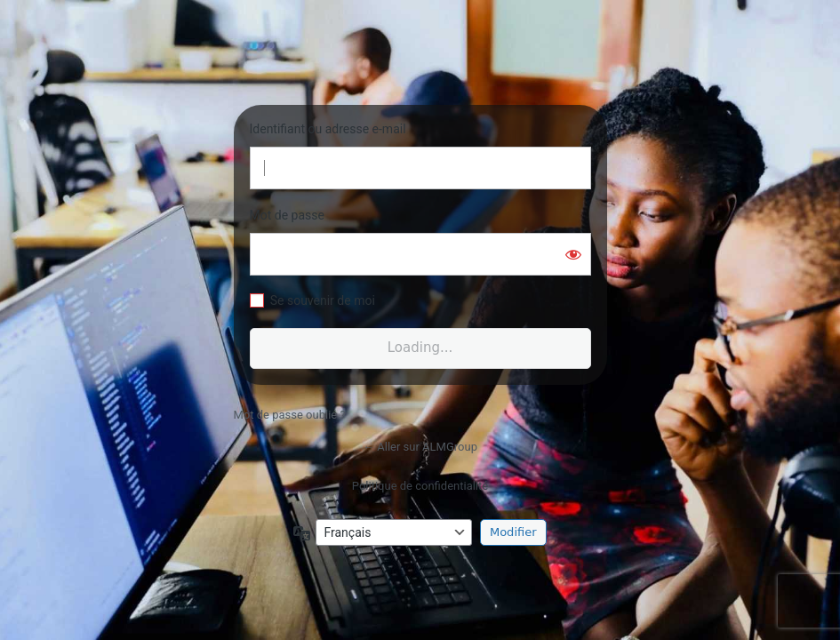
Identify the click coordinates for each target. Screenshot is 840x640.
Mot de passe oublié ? (290, 415)
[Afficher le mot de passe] (573, 254)
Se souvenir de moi (323, 300)
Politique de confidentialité (420, 486)
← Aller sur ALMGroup (420, 447)
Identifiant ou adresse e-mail (328, 129)
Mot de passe (287, 215)
